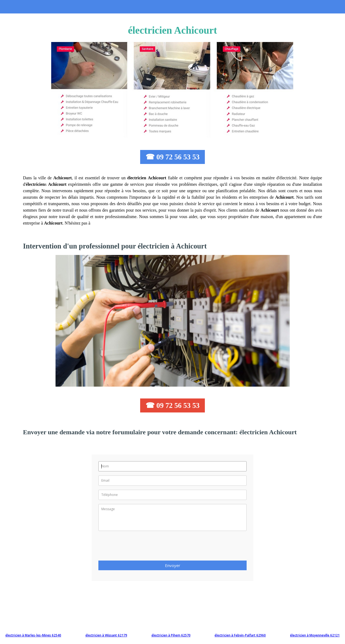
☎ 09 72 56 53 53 (173, 157)
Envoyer (173, 565)
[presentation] (139, 547)
